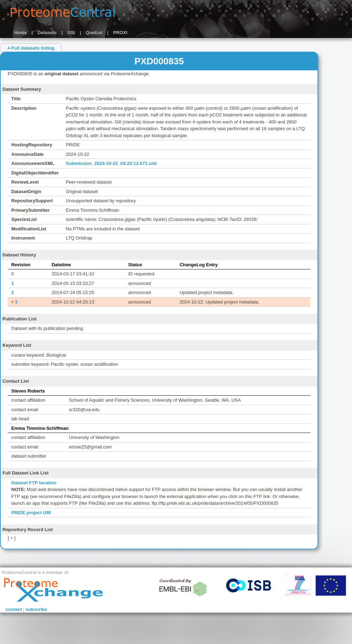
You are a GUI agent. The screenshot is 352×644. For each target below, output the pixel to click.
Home (20, 33)
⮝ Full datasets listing (31, 48)
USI (71, 33)
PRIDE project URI (31, 513)
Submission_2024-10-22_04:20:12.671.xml (111, 163)
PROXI (120, 33)
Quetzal (94, 33)
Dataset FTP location (34, 483)
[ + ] (12, 538)
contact (14, 609)
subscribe (36, 609)
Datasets (47, 33)
